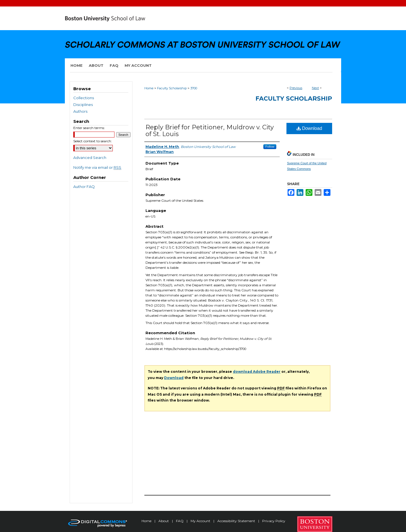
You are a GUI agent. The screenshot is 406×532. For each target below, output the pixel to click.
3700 (194, 88)
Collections (84, 98)
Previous (296, 88)
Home (149, 88)
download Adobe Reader (257, 372)
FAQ (180, 521)
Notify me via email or (97, 167)
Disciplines (83, 105)
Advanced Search (90, 158)
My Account (201, 521)
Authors (80, 111)
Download (309, 128)
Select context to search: (93, 141)
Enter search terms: (89, 128)
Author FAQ (84, 187)
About (164, 521)
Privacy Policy (274, 521)
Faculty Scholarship (172, 88)
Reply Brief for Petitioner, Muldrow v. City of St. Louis (210, 131)
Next (315, 88)
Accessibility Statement (237, 521)
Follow (270, 147)
